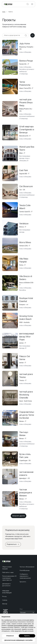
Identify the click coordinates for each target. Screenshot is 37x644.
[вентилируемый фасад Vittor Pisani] (18, 341)
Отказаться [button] (10, 637)
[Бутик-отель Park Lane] (18, 459)
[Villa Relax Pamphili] (18, 263)
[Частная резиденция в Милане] (18, 499)
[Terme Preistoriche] (18, 87)
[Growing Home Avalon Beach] (18, 321)
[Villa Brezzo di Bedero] (18, 283)
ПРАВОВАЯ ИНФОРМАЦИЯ (7, 592)
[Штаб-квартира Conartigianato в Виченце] (18, 132)
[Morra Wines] (18, 245)
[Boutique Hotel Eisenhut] (18, 303)
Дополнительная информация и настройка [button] (18, 642)
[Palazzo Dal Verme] (18, 361)
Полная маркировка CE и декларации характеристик (9, 578)
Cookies (5, 600)
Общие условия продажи (7, 568)
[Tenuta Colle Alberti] (18, 210)
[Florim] (8, 4)
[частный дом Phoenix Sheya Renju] (18, 109)
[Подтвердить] (26, 35)
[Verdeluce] (18, 228)
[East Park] (18, 173)
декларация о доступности (6, 585)
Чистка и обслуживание (27, 567)
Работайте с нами (8, 572)
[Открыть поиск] (28, 4)
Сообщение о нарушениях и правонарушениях (25, 576)
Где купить (23, 582)
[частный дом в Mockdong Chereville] (18, 398)
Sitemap (5, 604)
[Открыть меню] (32, 4)
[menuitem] (10, 568)
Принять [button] (27, 637)
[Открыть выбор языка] (27, 613)
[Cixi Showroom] (18, 192)
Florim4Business (25, 570)
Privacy (4, 596)
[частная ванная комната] (18, 477)
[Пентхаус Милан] (18, 439)
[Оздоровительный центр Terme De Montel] (18, 418)
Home (4, 12)
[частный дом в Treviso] (18, 379)
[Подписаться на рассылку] (13, 544)
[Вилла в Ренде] (18, 67)
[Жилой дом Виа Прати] (18, 154)
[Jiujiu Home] (18, 48)
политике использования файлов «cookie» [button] (21, 627)
